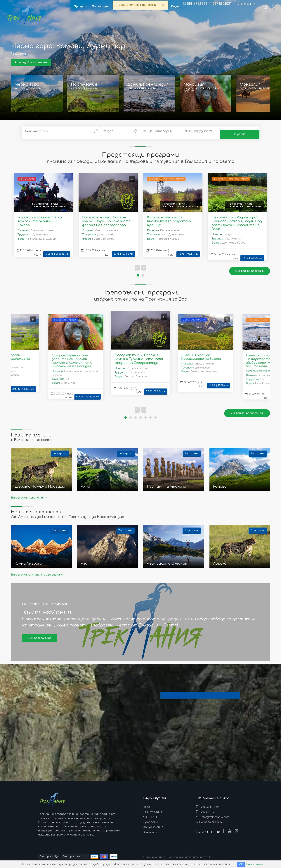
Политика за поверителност (187, 854)
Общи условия (153, 854)
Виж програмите (40, 635)
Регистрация (153, 809)
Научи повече (255, 864)
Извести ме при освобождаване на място (50, 202)
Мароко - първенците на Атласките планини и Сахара (40, 218)
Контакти (151, 829)
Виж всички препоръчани (247, 410)
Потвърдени (101, 7)
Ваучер (176, 7)
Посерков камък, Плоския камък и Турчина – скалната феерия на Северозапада (106, 218)
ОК (240, 864)
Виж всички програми (250, 268)
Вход (147, 804)
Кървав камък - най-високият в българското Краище (169, 218)
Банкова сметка (210, 819)
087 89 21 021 (206, 809)
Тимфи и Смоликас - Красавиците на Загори (201, 354)
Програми (150, 819)
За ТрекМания (153, 824)
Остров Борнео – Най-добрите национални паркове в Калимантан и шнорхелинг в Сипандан (72, 358)
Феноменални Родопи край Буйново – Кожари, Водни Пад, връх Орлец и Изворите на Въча (237, 220)
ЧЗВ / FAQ (150, 814)
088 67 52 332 (207, 804)
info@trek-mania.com (213, 814)
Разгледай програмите (31, 63)
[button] (121, 131)
